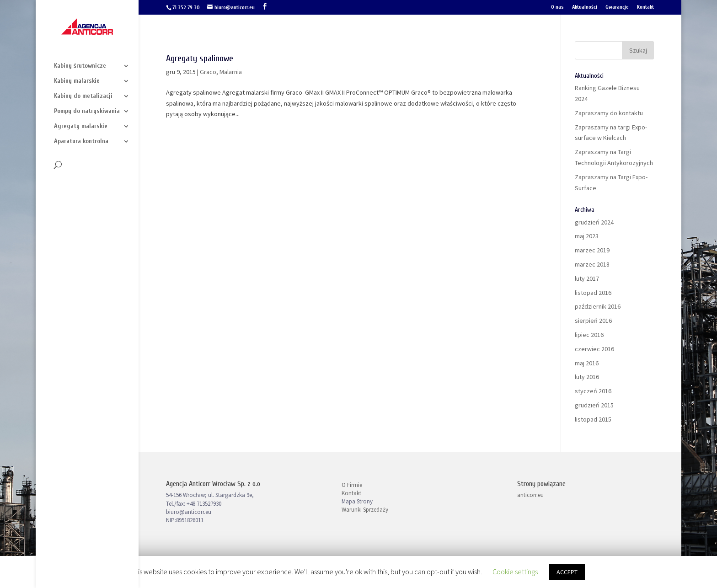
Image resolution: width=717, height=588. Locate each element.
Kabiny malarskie (77, 81)
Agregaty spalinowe (200, 58)
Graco (208, 72)
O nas (557, 7)
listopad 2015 (593, 419)
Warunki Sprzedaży (365, 510)
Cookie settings (515, 572)
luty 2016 (587, 377)
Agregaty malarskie (81, 126)
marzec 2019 (592, 250)
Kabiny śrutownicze (80, 66)
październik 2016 (598, 306)
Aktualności (585, 7)
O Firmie (352, 485)
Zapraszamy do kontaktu (609, 113)
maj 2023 (587, 236)
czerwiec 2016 (594, 349)
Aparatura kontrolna (81, 142)
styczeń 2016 (593, 391)
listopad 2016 (593, 293)
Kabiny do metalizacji (83, 96)
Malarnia (231, 72)
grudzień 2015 (594, 405)
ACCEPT (567, 572)
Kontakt (645, 7)
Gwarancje (617, 7)
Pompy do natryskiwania (87, 111)
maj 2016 (587, 363)
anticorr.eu (530, 495)
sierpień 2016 (593, 321)
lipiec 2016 (589, 335)
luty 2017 (587, 278)
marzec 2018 (592, 264)
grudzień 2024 (594, 222)
